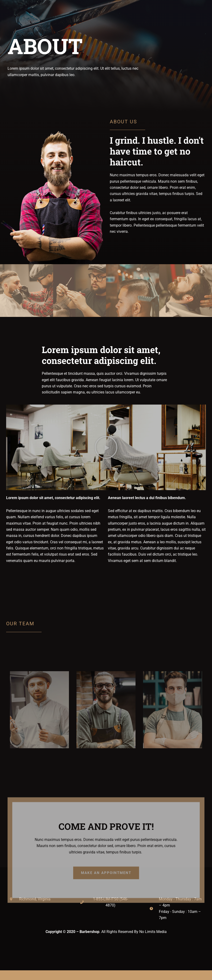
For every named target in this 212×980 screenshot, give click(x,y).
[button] (106, 447)
